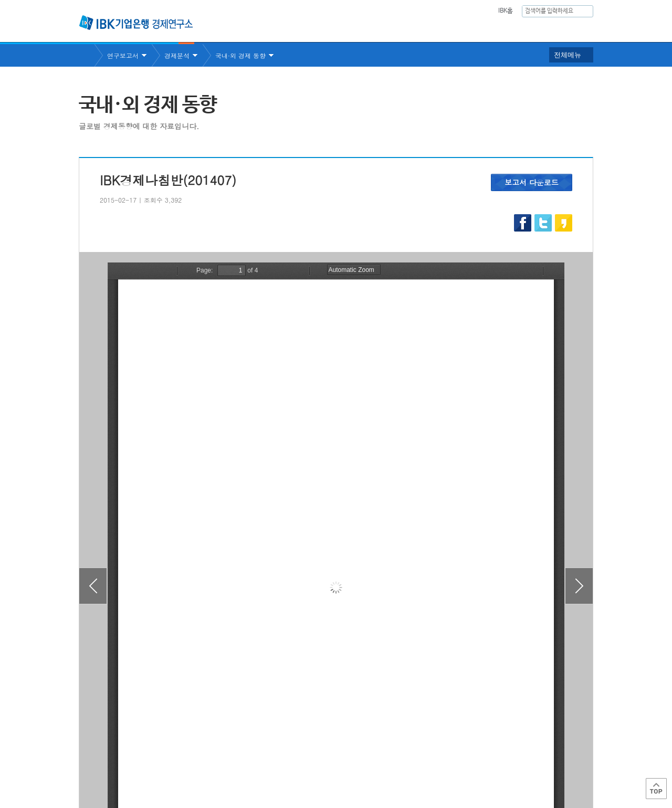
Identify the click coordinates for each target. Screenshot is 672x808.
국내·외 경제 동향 (240, 55)
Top (656, 789)
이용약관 (188, 766)
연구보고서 (385, 29)
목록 (336, 706)
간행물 (485, 29)
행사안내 (531, 29)
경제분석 (177, 55)
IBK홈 (505, 11)
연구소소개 (327, 29)
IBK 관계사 (538, 763)
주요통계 (438, 29)
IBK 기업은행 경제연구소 (136, 23)
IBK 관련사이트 (463, 763)
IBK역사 (579, 29)
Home (87, 55)
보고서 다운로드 (532, 182)
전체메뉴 (568, 55)
